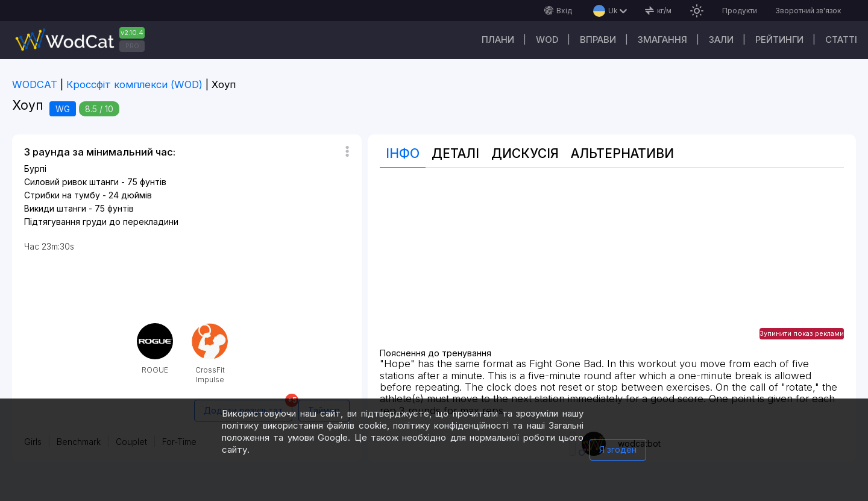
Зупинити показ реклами (802, 333)
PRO (132, 46)
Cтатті (841, 39)
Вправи (598, 39)
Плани (498, 39)
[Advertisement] (612, 264)
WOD (547, 39)
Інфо (403, 153)
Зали (721, 39)
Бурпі (35, 169)
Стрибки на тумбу (62, 195)
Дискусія (525, 153)
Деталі (455, 153)
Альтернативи (622, 153)
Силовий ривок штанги (71, 182)
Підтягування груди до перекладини (101, 222)
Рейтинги (779, 39)
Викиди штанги (55, 208)
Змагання (662, 39)
